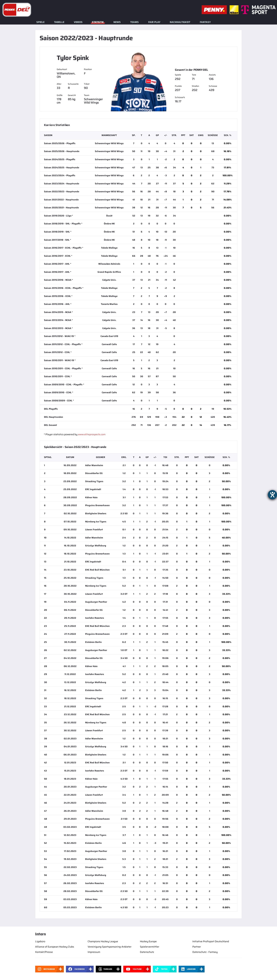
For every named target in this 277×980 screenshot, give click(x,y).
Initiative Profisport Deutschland (211, 941)
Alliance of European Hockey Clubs (55, 947)
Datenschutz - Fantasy (205, 952)
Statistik (98, 22)
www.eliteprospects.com (92, 434)
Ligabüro (40, 941)
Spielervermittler (150, 947)
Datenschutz (147, 952)
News (117, 22)
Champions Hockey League (103, 941)
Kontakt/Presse (44, 952)
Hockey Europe (148, 941)
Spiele (40, 22)
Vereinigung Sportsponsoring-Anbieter (110, 947)
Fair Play (154, 22)
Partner (197, 947)
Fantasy (205, 22)
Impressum (94, 952)
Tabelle (59, 22)
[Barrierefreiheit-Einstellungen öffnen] (272, 495)
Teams (134, 22)
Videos (78, 22)
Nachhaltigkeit (180, 22)
